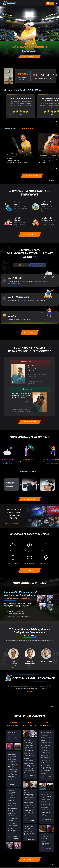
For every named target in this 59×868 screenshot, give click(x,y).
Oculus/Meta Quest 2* (15, 283)
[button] (56, 3)
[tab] (21, 265)
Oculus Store (23, 300)
